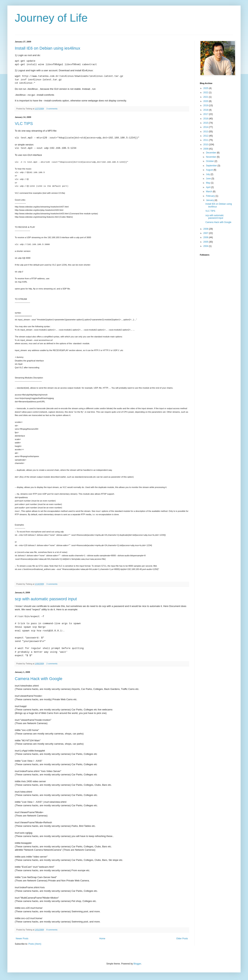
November (211, 157)
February (211, 196)
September (212, 166)
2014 (206, 127)
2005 (206, 242)
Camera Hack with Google (39, 679)
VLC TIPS (24, 124)
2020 (206, 101)
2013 (206, 132)
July (208, 174)
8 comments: (52, 930)
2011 (206, 140)
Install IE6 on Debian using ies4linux (47, 48)
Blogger (137, 964)
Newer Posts (22, 939)
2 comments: (52, 664)
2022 (206, 93)
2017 (206, 114)
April (208, 187)
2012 (206, 136)
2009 (206, 149)
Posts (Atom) (35, 944)
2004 (206, 246)
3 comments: (52, 109)
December (211, 153)
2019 (206, 105)
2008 (206, 229)
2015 (206, 123)
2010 (206, 145)
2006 (206, 237)
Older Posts (182, 939)
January (210, 200)
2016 (206, 119)
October (210, 161)
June (209, 179)
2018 (206, 110)
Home (102, 939)
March (209, 192)
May (208, 183)
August (210, 170)
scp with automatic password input (46, 599)
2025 (206, 88)
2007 (206, 233)
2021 (206, 97)
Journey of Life (51, 18)
